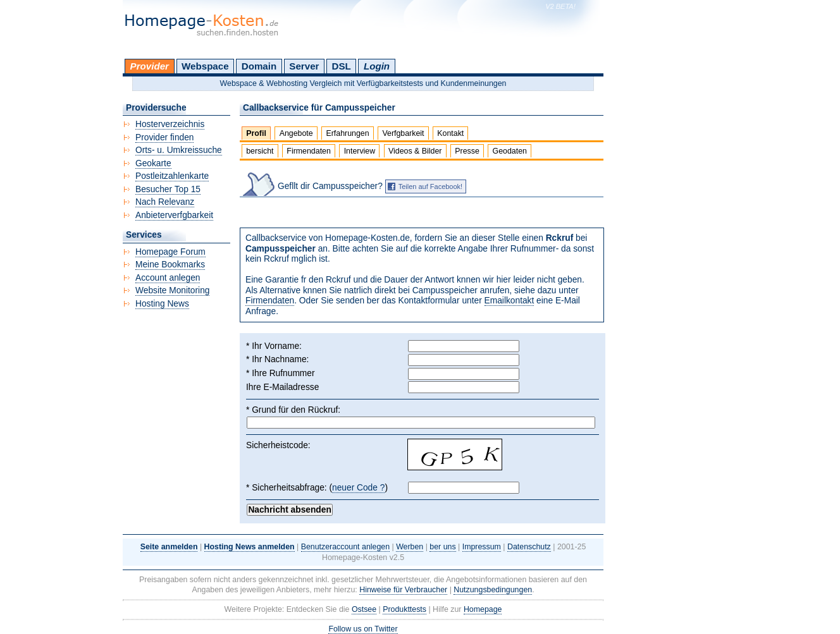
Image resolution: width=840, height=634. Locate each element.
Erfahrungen (347, 133)
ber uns (442, 547)
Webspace (205, 66)
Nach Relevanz (165, 202)
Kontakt (450, 133)
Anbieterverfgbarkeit (174, 215)
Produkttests (405, 609)
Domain (259, 66)
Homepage (483, 609)
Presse (467, 151)
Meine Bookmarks (170, 265)
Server (304, 66)
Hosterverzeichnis (170, 124)
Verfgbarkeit (403, 133)
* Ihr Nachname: (277, 359)
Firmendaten (308, 151)
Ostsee (364, 609)
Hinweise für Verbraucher (403, 590)
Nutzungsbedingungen (493, 590)
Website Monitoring (172, 290)
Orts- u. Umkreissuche (179, 150)
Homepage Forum (170, 252)
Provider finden (164, 137)
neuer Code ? (358, 488)
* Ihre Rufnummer (281, 373)
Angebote (296, 133)
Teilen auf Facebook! (431, 186)
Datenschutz (529, 547)
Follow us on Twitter (363, 629)
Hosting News (162, 304)
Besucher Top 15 (168, 189)
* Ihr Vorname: (274, 346)
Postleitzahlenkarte (172, 176)
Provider (150, 66)
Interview (360, 151)
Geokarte (153, 163)
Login (377, 66)
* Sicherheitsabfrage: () (317, 488)
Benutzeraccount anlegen (345, 547)
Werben (410, 547)
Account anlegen (168, 278)
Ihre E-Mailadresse (282, 387)
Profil (256, 133)
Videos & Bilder (415, 151)
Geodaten (510, 151)
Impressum (482, 547)
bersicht (260, 151)
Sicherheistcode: (278, 445)
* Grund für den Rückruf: (293, 410)
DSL (342, 66)
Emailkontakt (510, 301)
